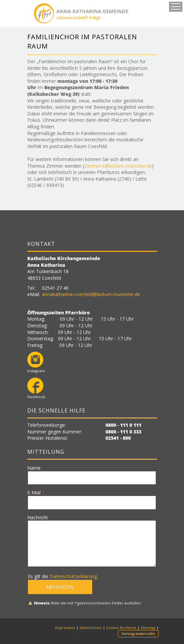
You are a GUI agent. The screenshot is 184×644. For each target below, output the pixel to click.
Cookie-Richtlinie (121, 628)
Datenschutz (91, 628)
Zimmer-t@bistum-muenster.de (118, 166)
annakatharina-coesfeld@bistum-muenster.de (91, 294)
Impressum (65, 628)
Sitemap (148, 628)
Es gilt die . (63, 576)
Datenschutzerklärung (73, 576)
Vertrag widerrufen (138, 634)
